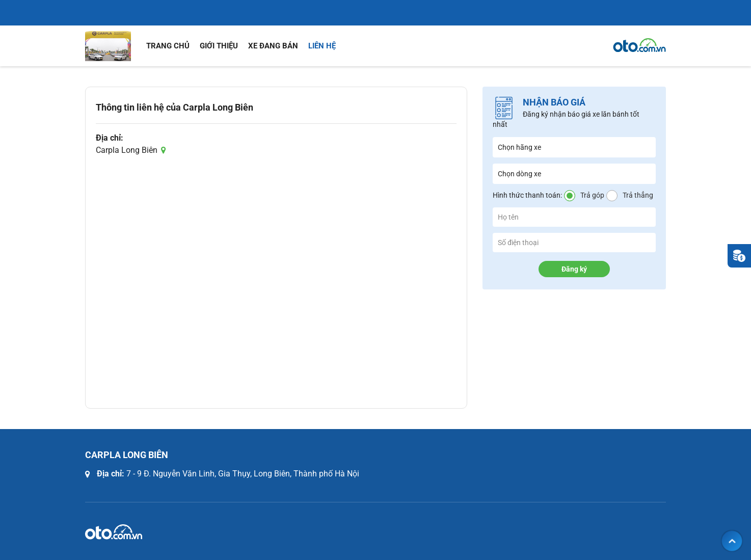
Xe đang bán (273, 46)
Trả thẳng (638, 195)
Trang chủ (168, 46)
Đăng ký (574, 269)
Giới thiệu (219, 46)
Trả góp (592, 195)
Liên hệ (322, 46)
